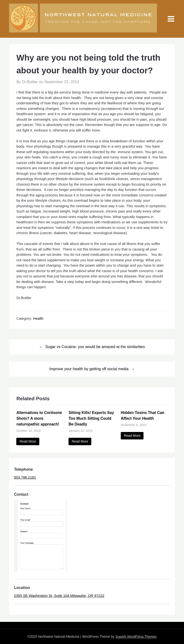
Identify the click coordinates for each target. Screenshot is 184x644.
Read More (28, 441)
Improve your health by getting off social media (89, 369)
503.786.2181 (25, 477)
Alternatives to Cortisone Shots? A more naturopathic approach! (39, 418)
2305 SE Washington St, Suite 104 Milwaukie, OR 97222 (59, 596)
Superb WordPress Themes (136, 637)
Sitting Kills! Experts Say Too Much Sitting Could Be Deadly (91, 418)
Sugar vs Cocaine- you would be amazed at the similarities (95, 347)
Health (38, 318)
